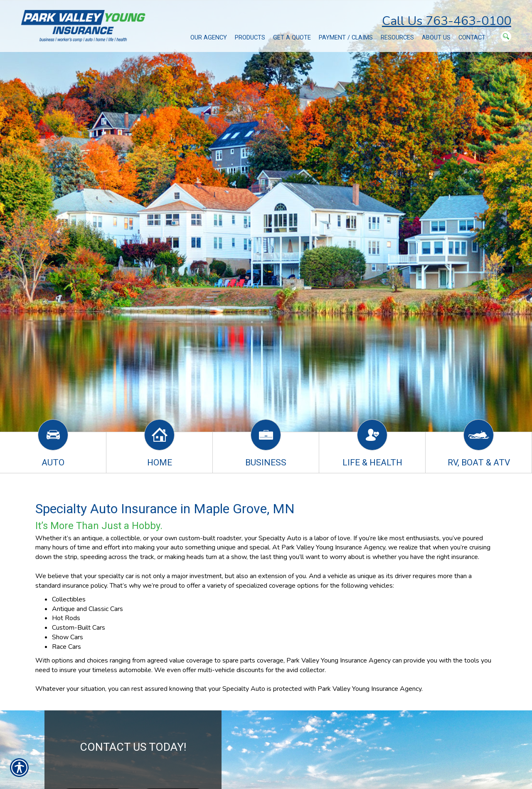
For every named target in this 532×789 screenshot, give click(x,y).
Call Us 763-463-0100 (447, 21)
